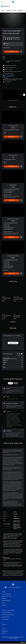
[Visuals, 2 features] (13, 390)
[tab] (10, 383)
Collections (9, 10)
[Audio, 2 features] (13, 398)
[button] (9, 76)
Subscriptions (21, 10)
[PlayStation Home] (13, 2)
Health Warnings (6, 558)
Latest (3, 10)
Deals (14, 10)
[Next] (24, 95)
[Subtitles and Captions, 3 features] (13, 405)
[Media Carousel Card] (11, 95)
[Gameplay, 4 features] (13, 433)
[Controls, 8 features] (13, 419)
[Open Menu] (2, 2)
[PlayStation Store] (6, 6)
